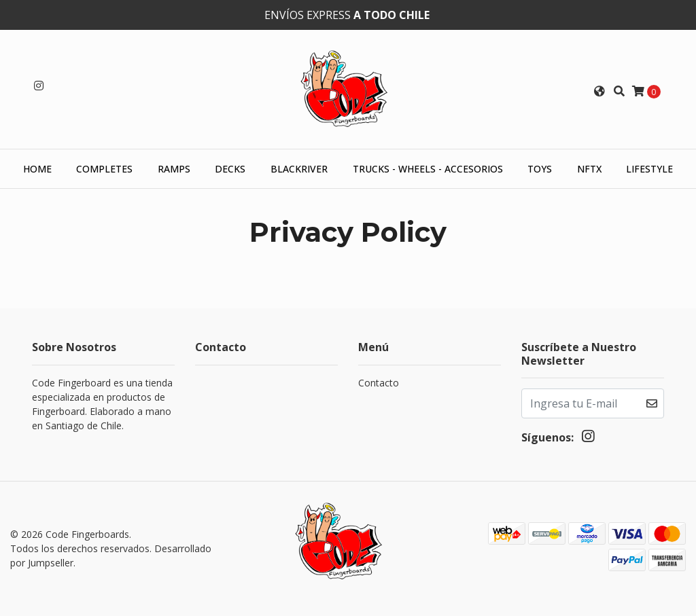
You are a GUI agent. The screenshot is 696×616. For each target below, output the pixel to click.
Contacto (379, 383)
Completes (104, 169)
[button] (599, 91)
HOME (37, 169)
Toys (540, 169)
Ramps (174, 169)
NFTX (589, 169)
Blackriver (299, 169)
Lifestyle (649, 169)
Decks (230, 169)
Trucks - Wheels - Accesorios (428, 169)
